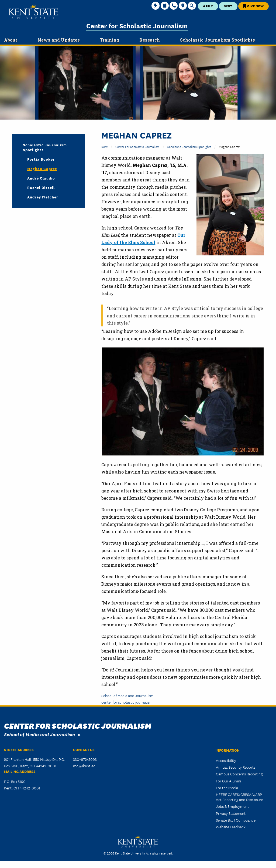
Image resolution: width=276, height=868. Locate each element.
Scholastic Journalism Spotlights (189, 146)
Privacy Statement (231, 813)
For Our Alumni (228, 781)
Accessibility (226, 760)
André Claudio (41, 178)
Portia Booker (41, 159)
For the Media (227, 788)
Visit (228, 6)
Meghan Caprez (42, 168)
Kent (104, 146)
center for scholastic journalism (127, 702)
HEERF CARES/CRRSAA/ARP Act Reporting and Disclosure (239, 797)
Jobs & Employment (232, 806)
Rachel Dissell (41, 187)
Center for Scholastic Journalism (137, 26)
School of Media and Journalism (127, 695)
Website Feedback (231, 827)
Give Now (253, 6)
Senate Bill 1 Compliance (236, 820)
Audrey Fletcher (43, 197)
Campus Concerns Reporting (239, 774)
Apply (208, 6)
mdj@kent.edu (85, 766)
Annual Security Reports (236, 767)
